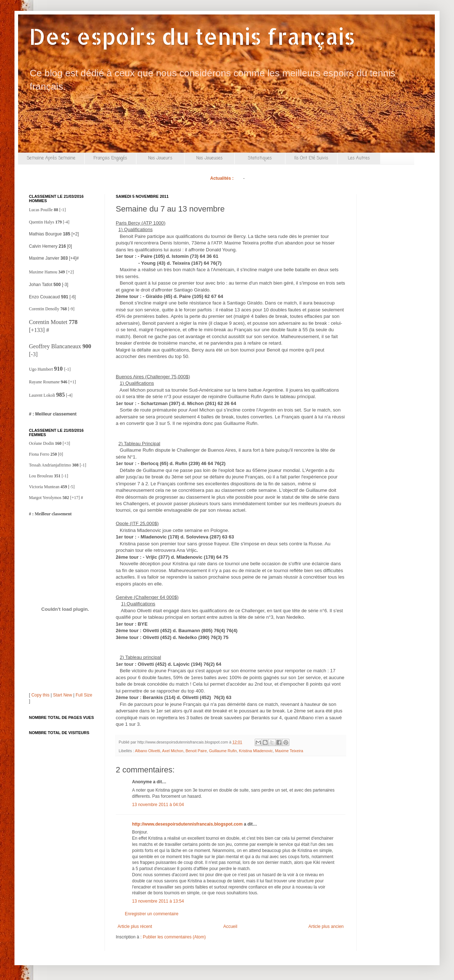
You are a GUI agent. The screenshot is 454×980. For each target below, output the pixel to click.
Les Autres (359, 158)
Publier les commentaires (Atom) (174, 937)
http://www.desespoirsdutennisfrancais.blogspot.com (187, 824)
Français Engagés (110, 158)
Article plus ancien (326, 926)
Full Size (84, 695)
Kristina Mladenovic (256, 751)
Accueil (230, 926)
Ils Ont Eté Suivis (311, 158)
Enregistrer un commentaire (152, 914)
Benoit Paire (196, 751)
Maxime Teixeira (289, 751)
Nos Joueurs (160, 158)
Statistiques (260, 158)
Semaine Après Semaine (51, 158)
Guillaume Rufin (223, 751)
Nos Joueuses (209, 158)
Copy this (41, 695)
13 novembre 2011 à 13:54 (158, 901)
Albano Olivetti (148, 751)
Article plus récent (135, 926)
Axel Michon (173, 751)
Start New (63, 695)
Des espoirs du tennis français (192, 36)
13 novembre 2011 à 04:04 (158, 805)
